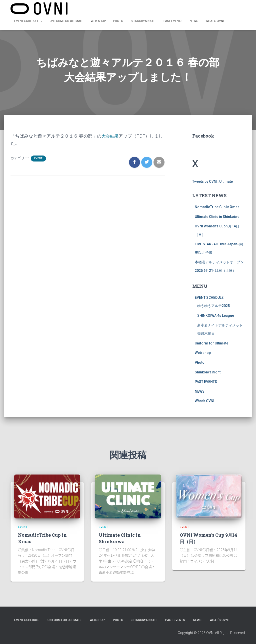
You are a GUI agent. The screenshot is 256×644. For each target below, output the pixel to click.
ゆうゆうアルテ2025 (213, 310)
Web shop (98, 21)
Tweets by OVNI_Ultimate (212, 186)
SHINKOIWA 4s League (216, 320)
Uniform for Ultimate (66, 21)
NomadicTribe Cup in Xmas (217, 211)
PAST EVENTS (173, 21)
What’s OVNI (215, 21)
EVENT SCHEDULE (28, 21)
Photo (118, 21)
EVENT (38, 163)
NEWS (194, 21)
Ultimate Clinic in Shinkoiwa (217, 221)
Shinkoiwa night (143, 21)
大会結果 (110, 140)
